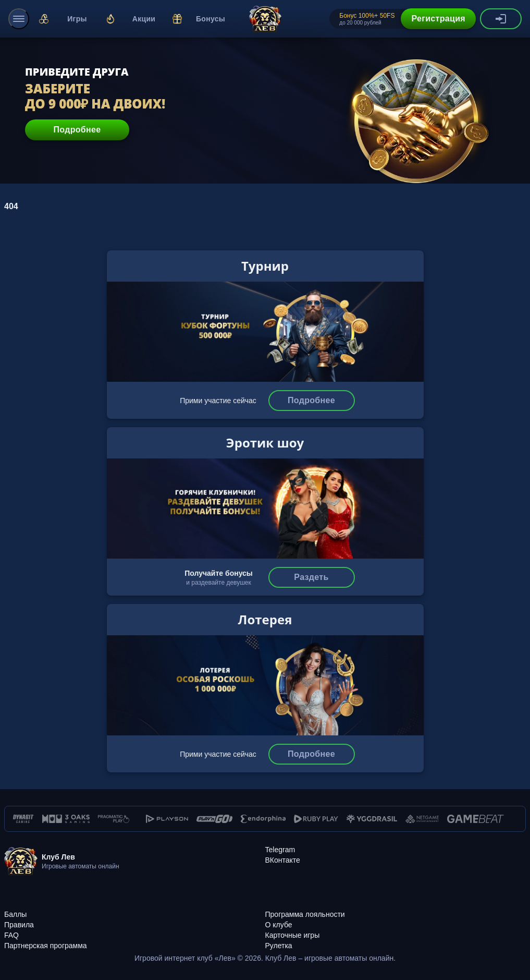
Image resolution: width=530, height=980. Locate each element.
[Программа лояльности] (396, 909)
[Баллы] (135, 909)
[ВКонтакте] (283, 860)
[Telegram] (280, 850)
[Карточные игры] (396, 929)
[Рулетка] (396, 940)
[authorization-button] (501, 19)
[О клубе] (396, 919)
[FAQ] (135, 929)
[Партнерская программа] (135, 940)
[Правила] (135, 919)
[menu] (19, 19)
